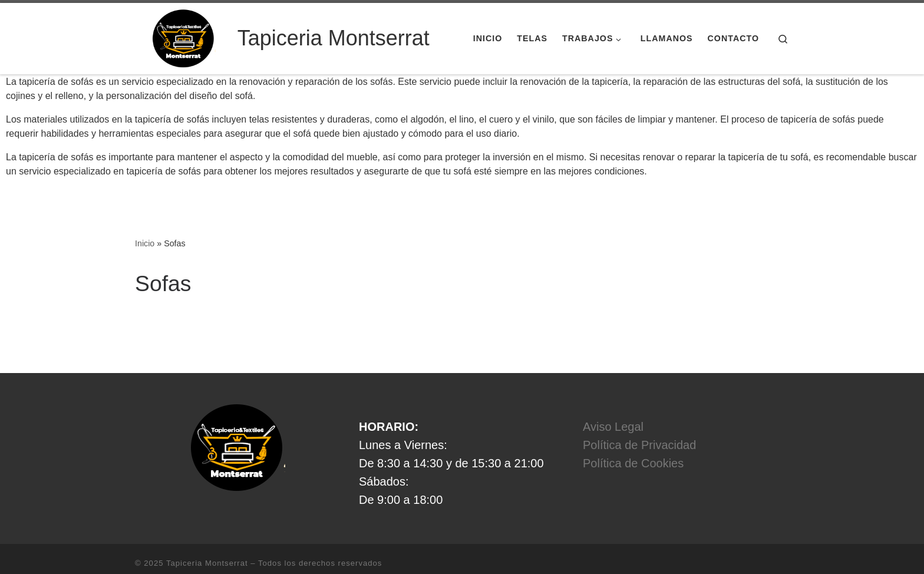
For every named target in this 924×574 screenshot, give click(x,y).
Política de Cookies (633, 436)
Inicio (145, 216)
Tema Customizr (291, 553)
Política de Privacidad (639, 418)
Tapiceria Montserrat (207, 536)
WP (190, 553)
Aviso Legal (613, 400)
